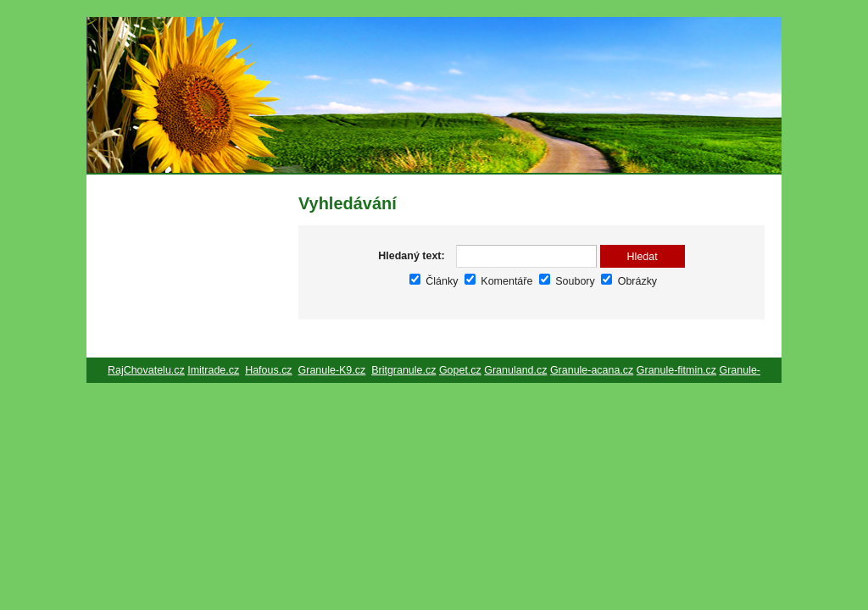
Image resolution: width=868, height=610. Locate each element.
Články (434, 281)
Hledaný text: (411, 256)
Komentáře (498, 281)
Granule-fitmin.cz (676, 370)
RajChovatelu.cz (146, 370)
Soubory (567, 281)
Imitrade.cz (213, 370)
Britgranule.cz (403, 370)
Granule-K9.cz (332, 370)
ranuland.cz (520, 370)
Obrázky (629, 281)
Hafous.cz (268, 370)
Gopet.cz (460, 370)
